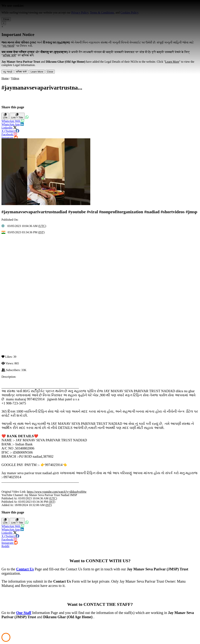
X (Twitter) (9, 130)
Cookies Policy (129, 13)
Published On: (10, 220)
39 (15, 357)
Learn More (37, 72)
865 (17, 363)
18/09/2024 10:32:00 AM (30, 505)
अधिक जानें (21, 72)
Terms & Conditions (102, 13)
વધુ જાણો (8, 72)
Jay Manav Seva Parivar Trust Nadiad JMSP (51, 495)
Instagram (9, 137)
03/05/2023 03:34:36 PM (22, 232)
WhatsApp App (13, 123)
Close (6, 19)
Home (5, 78)
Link (5, 117)
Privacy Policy (80, 13)
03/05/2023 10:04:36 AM (21, 226)
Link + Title (17, 117)
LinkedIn (13, 127)
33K (24, 370)
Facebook (10, 133)
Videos (15, 78)
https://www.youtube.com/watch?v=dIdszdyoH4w (57, 492)
